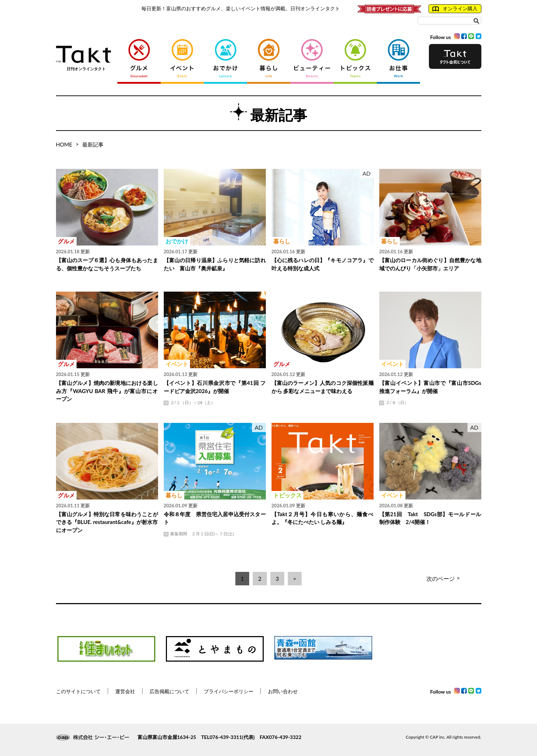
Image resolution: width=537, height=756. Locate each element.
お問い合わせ (283, 691)
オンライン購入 (455, 9)
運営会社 (125, 691)
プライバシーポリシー (229, 691)
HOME (64, 144)
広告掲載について (169, 691)
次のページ (443, 578)
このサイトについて (78, 691)
